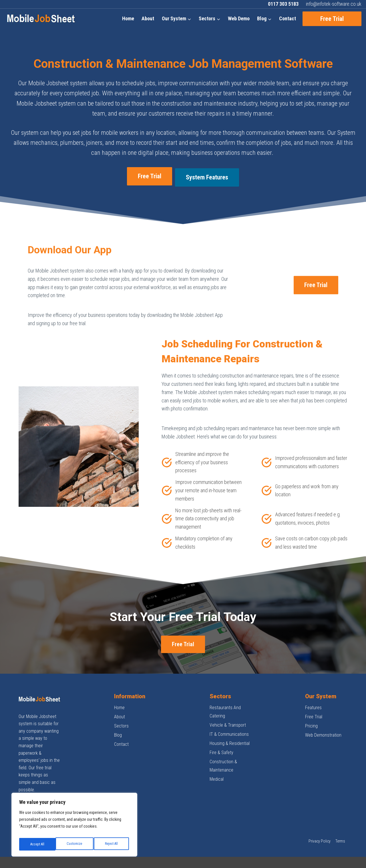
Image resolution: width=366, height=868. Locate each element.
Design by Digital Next (330, 855)
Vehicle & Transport (228, 710)
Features (313, 693)
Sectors (121, 711)
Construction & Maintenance (223, 751)
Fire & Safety (221, 738)
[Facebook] (23, 788)
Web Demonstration (323, 720)
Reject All (75, 844)
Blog (118, 720)
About (148, 18)
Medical (217, 764)
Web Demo (239, 18)
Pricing (311, 711)
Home (128, 18)
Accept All (112, 844)
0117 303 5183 (283, 4)
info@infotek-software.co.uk (334, 4)
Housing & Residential (230, 728)
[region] (74, 827)
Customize (37, 844)
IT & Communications (229, 719)
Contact (288, 18)
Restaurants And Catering (225, 697)
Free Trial (332, 19)
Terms (340, 826)
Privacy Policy (320, 826)
